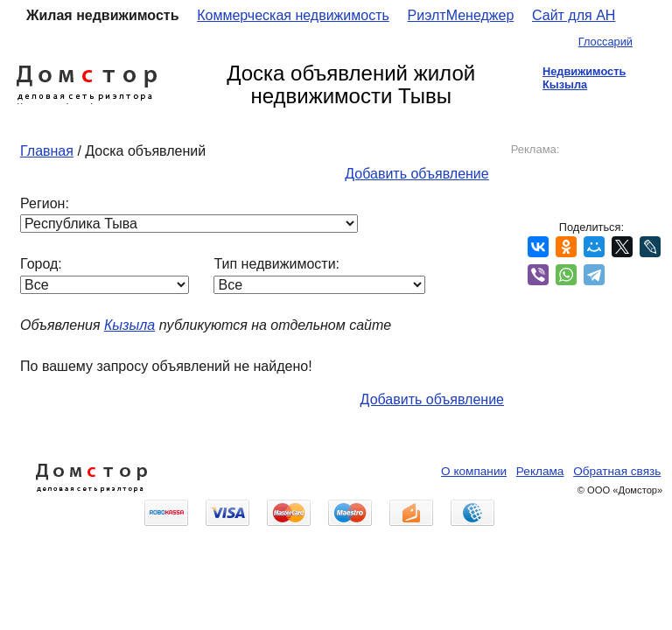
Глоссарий (605, 42)
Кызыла (129, 325)
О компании (474, 471)
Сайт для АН (574, 15)
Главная (47, 151)
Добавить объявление (416, 174)
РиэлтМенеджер (461, 15)
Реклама (540, 471)
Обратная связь (617, 471)
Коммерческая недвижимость (293, 15)
